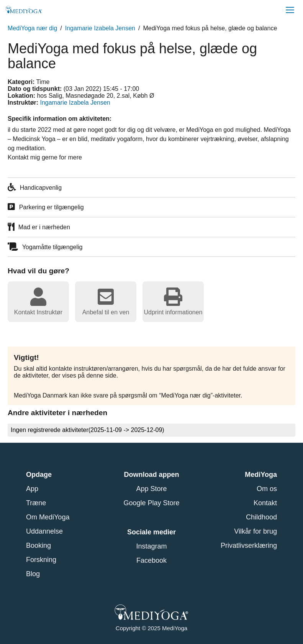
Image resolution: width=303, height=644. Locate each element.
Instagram (151, 546)
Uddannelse (44, 531)
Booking (38, 545)
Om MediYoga (48, 517)
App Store (151, 489)
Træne (36, 503)
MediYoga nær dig (32, 28)
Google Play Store (151, 503)
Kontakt (265, 503)
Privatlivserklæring (249, 545)
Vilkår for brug (256, 531)
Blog (33, 574)
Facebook (151, 560)
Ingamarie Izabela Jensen (100, 28)
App (32, 489)
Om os (267, 489)
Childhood (261, 517)
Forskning (41, 560)
